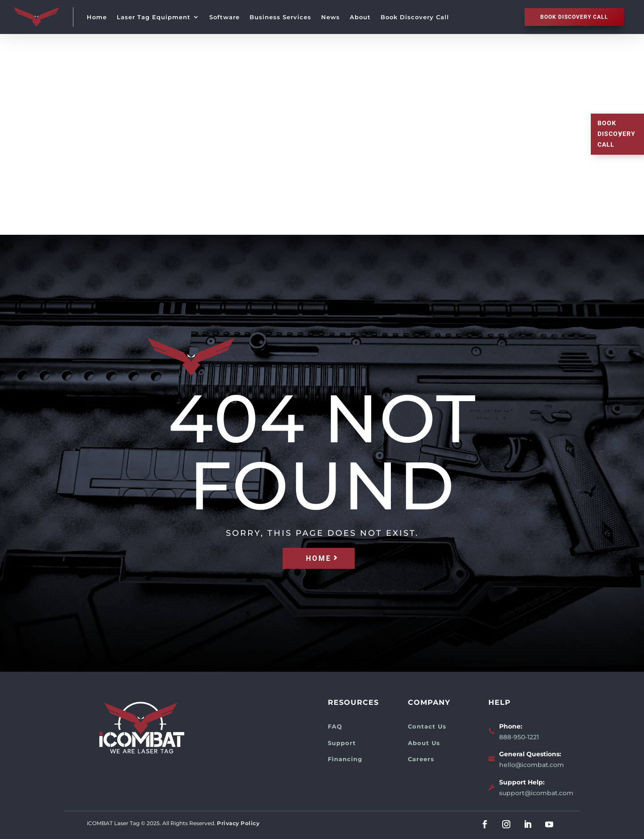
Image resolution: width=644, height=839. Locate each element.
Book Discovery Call (415, 17)
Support (342, 743)
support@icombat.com (536, 793)
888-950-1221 (519, 737)
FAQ (335, 726)
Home (97, 17)
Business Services (280, 17)
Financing (345, 759)
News (330, 17)
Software (225, 17)
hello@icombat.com (532, 765)
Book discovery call (574, 17)
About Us (424, 743)
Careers (421, 759)
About (360, 17)
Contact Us (427, 726)
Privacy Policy (238, 823)
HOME (319, 558)
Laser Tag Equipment (154, 17)
